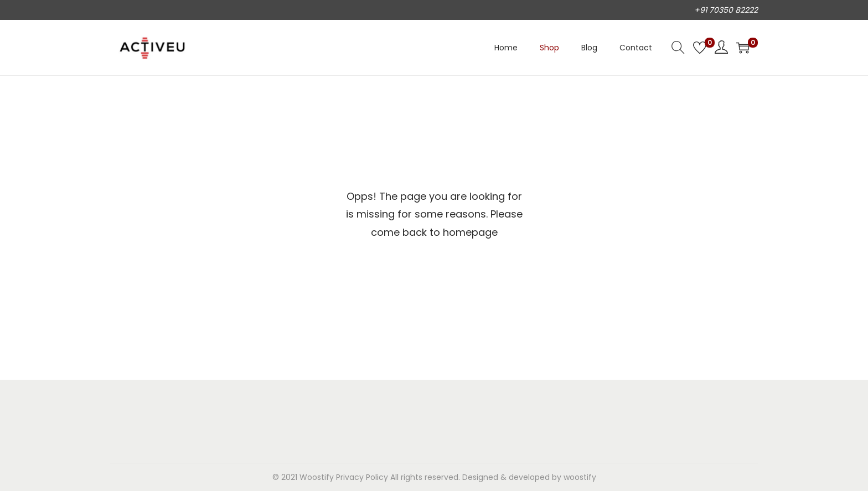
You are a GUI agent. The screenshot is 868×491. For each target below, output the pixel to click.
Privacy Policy (362, 477)
